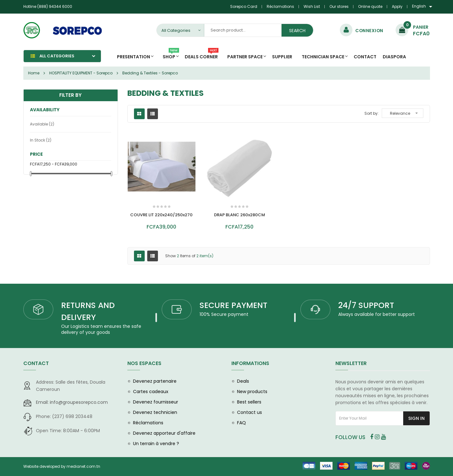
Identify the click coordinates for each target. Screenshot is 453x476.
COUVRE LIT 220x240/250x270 (161, 215)
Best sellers (249, 402)
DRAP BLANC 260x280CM (239, 215)
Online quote (370, 6)
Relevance (400, 113)
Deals (243, 381)
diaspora (394, 57)
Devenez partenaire (155, 381)
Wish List (312, 6)
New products (252, 392)
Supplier (282, 57)
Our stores (339, 6)
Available (42, 124)
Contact (365, 57)
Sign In (416, 418)
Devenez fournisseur (156, 402)
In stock (41, 140)
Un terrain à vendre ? (156, 444)
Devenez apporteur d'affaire (164, 433)
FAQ (241, 423)
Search (297, 31)
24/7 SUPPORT (366, 305)
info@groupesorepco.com (72, 402)
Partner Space (245, 57)
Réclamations (280, 6)
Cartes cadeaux (151, 392)
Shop (171, 55)
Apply (397, 6)
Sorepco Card (244, 6)
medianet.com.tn (83, 466)
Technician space (323, 57)
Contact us (250, 412)
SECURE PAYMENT (233, 305)
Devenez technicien (155, 412)
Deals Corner (202, 55)
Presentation (134, 57)
